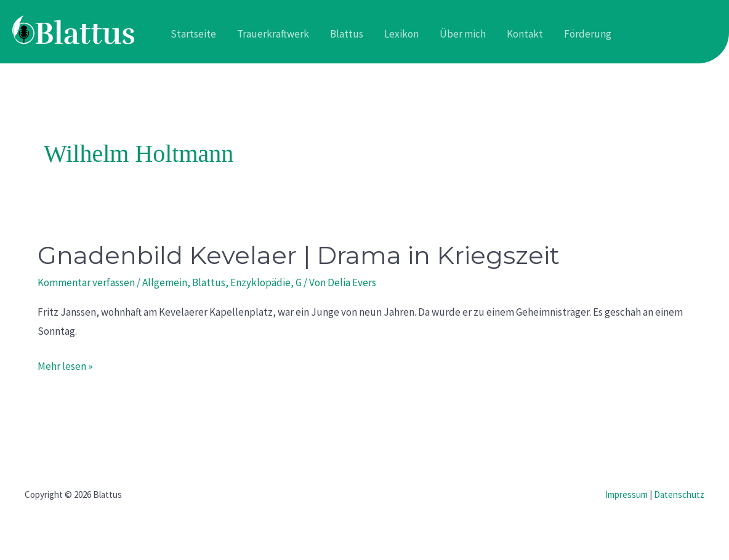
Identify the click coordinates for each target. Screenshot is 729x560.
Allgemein (165, 282)
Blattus (209, 282)
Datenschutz (679, 494)
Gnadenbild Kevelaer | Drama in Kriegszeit (299, 255)
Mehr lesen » (65, 365)
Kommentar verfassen (86, 282)
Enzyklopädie (260, 282)
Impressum (626, 494)
